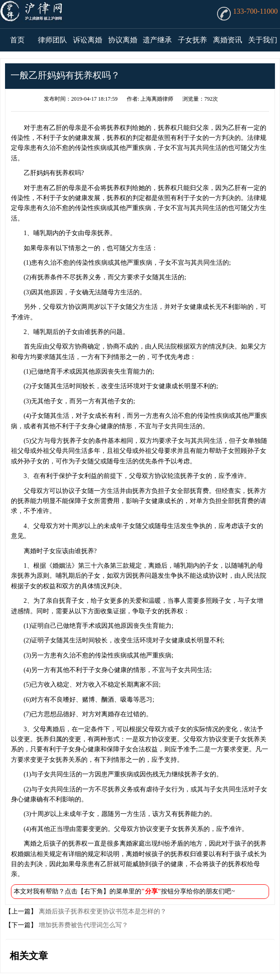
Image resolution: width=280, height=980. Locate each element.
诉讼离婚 (88, 40)
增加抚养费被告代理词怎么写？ (83, 925)
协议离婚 (123, 40)
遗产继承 (157, 40)
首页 (17, 40)
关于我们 (263, 40)
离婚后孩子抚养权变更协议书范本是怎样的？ (102, 911)
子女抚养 (192, 40)
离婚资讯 (228, 40)
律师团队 (52, 40)
